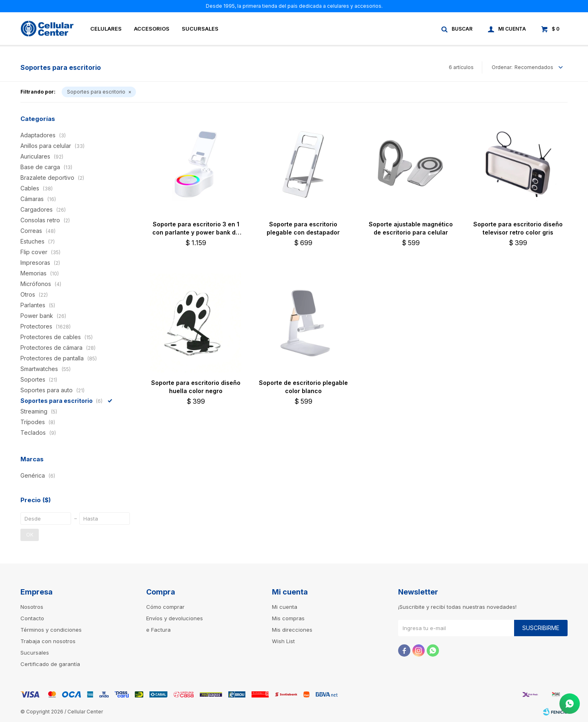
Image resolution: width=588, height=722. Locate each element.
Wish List (283, 641)
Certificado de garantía (50, 664)
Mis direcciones (292, 630)
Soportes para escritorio (96, 92)
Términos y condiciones (51, 630)
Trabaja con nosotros (48, 641)
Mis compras (288, 618)
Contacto (32, 618)
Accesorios (152, 29)
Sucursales (200, 29)
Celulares (106, 29)
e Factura (158, 630)
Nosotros (32, 607)
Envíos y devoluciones (175, 618)
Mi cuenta (285, 607)
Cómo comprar (165, 607)
